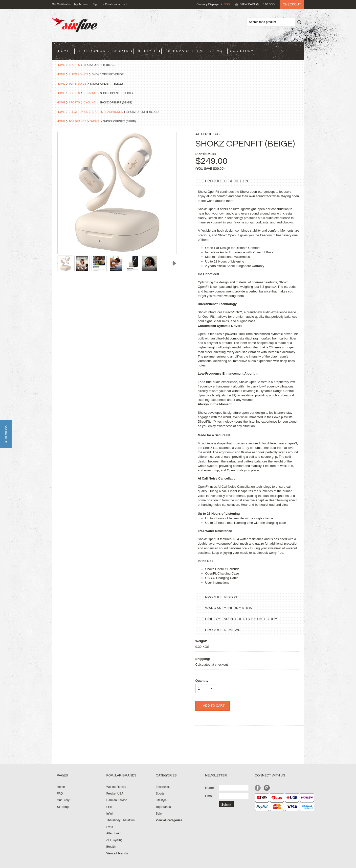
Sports (122, 51)
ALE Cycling (114, 840)
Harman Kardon (117, 800)
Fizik (109, 807)
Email (209, 796)
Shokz (95, 121)
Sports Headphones (107, 112)
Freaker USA (115, 794)
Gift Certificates (61, 4)
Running (90, 93)
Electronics (93, 51)
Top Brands (179, 51)
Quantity (202, 681)
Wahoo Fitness (116, 787)
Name (210, 788)
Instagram (267, 788)
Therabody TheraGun (121, 820)
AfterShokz (114, 833)
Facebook (258, 788)
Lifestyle (148, 51)
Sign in (97, 4)
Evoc (110, 827)
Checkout (292, 4)
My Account (81, 4)
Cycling (90, 102)
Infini (109, 814)
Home (61, 65)
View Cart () (257, 4)
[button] (6, 434)
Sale (204, 51)
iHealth (111, 847)
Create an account (116, 4)
